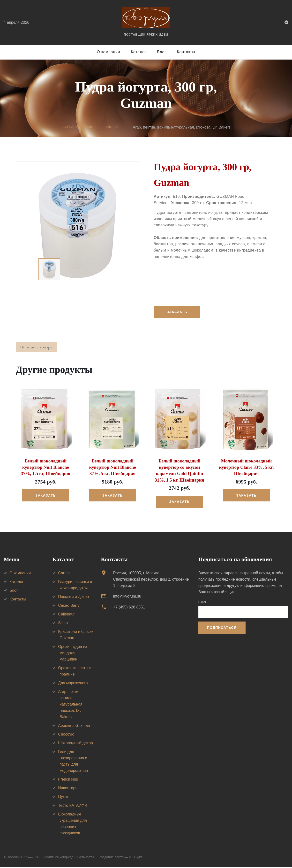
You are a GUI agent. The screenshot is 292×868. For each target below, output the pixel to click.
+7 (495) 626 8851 (129, 608)
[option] (77, 223)
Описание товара (38, 348)
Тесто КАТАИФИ (73, 806)
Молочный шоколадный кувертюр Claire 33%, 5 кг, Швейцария (246, 469)
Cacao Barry (69, 606)
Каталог (139, 52)
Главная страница (76, 127)
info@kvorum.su (127, 597)
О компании (108, 52)
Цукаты (65, 798)
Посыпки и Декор (73, 598)
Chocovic (66, 735)
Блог (162, 52)
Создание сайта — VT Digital (121, 858)
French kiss (68, 780)
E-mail (202, 603)
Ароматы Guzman (74, 726)
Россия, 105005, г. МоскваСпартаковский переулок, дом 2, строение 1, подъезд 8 (151, 580)
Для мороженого (73, 684)
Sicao (63, 624)
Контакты (186, 52)
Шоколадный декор (75, 744)
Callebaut (66, 615)
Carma (64, 574)
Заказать (178, 312)
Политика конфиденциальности (69, 858)
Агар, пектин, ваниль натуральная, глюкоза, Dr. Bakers (71, 705)
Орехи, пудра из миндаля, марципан (73, 654)
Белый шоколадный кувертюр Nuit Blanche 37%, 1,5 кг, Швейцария (46, 469)
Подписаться (222, 628)
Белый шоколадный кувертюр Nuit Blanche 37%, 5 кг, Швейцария (113, 469)
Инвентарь (68, 789)
